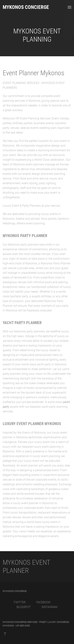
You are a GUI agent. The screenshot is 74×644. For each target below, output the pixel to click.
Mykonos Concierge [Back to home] (26, 7)
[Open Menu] (69, 7)
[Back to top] (5, 634)
